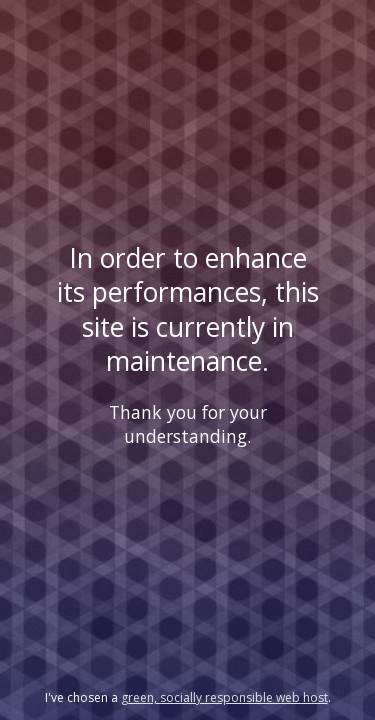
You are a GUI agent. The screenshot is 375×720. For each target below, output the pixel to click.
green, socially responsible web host (224, 697)
